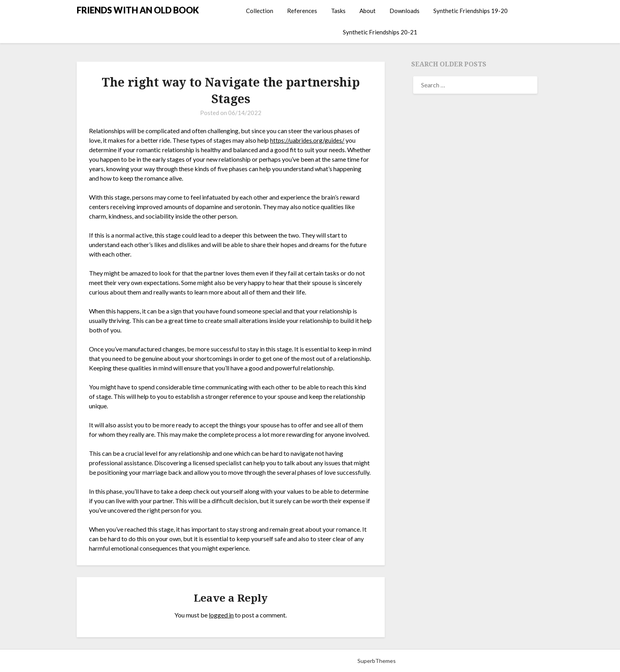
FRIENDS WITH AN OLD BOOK (138, 10)
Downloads (405, 11)
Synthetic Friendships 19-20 (471, 11)
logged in (221, 615)
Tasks (338, 11)
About (368, 11)
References (302, 11)
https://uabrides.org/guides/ (308, 140)
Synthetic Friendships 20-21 (380, 32)
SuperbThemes (377, 661)
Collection (260, 11)
